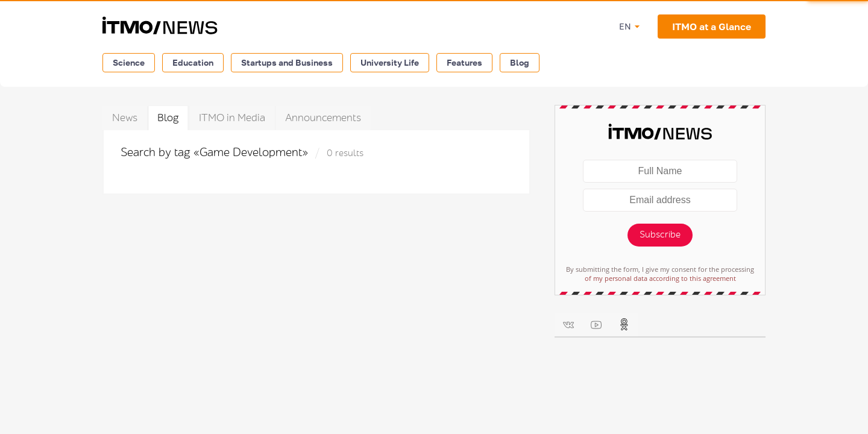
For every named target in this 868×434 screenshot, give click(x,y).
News (125, 118)
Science (129, 62)
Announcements (323, 118)
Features (464, 62)
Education (193, 62)
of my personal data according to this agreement (660, 278)
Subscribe (660, 235)
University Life (390, 62)
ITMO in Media (232, 118)
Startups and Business (287, 62)
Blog (520, 62)
